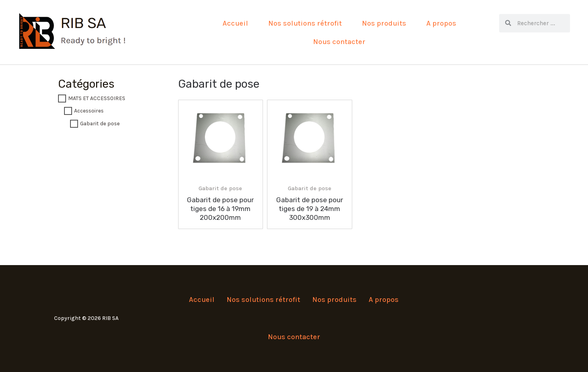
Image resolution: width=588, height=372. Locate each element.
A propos (441, 23)
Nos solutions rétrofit (305, 23)
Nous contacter (339, 42)
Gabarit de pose (100, 124)
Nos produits (384, 23)
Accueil (235, 23)
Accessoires (89, 111)
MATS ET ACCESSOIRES (97, 98)
